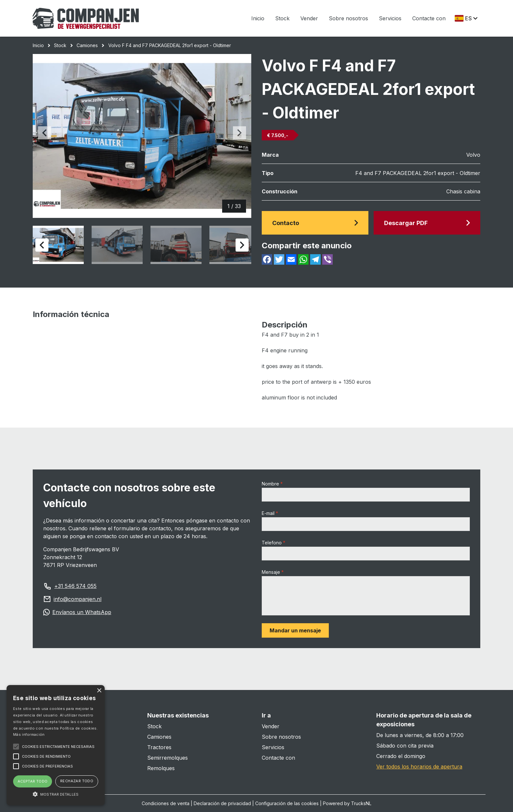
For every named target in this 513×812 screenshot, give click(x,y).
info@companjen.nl (78, 599)
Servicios (390, 18)
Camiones (87, 45)
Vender (309, 18)
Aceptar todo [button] (33, 781)
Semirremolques (168, 758)
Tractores (159, 747)
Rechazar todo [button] (77, 781)
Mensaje (271, 572)
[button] (56, 794)
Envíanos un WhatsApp (82, 612)
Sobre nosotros (348, 18)
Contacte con (429, 18)
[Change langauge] (466, 18)
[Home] (86, 18)
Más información (29, 734)
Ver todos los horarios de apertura (419, 767)
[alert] (56, 745)
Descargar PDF (427, 223)
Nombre (270, 484)
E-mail (268, 513)
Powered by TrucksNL (347, 803)
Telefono (272, 543)
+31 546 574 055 (75, 586)
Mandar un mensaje (295, 630)
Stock (282, 18)
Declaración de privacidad (222, 803)
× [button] (99, 691)
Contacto (315, 223)
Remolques (161, 768)
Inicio (258, 18)
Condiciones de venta (166, 803)
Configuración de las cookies (287, 803)
